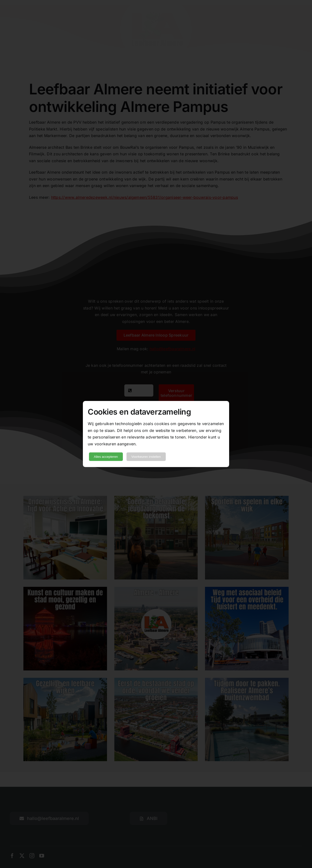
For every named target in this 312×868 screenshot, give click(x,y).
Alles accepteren (106, 457)
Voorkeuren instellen (146, 457)
